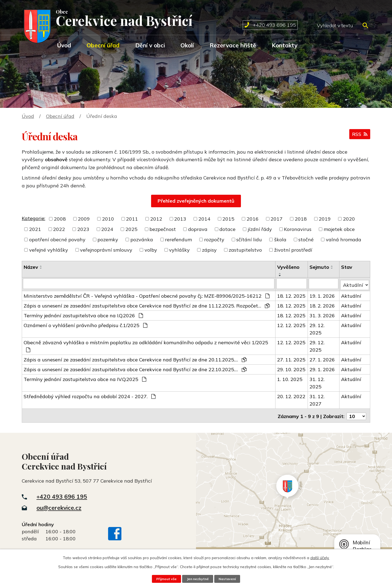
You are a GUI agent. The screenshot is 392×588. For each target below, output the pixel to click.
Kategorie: (33, 218)
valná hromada (344, 240)
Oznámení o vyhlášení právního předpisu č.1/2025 (85, 324)
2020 (349, 219)
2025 (131, 229)
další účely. (320, 558)
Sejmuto (320, 267)
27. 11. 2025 (292, 358)
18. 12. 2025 (292, 295)
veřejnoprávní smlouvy (106, 250)
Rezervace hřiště (233, 45)
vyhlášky (179, 250)
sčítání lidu (249, 240)
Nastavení (228, 579)
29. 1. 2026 (322, 368)
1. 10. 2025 (290, 378)
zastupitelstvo (245, 250)
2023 (83, 229)
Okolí (187, 45)
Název (31, 267)
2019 (325, 219)
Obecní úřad (103, 45)
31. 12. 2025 (317, 382)
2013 (180, 219)
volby (151, 250)
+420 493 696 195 (62, 494)
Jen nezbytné (198, 579)
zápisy (209, 250)
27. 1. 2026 (322, 358)
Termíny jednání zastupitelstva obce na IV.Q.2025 (85, 378)
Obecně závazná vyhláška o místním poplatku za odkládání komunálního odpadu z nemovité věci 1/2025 (146, 345)
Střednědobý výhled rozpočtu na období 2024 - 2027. (90, 395)
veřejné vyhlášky (49, 250)
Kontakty (284, 45)
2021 (35, 229)
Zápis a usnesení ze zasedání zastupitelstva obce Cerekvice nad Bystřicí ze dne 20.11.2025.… (135, 358)
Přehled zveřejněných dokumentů (196, 201)
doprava (198, 229)
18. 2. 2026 (322, 304)
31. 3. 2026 (322, 314)
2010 (108, 219)
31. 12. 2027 (317, 399)
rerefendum (178, 240)
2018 (301, 219)
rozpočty (214, 240)
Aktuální (351, 295)
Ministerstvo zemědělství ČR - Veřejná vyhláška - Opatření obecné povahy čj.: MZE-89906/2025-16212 (147, 295)
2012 (156, 219)
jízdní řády (260, 229)
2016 (253, 219)
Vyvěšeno (289, 267)
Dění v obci (150, 45)
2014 (204, 219)
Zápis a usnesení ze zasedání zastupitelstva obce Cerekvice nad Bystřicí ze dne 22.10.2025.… (135, 368)
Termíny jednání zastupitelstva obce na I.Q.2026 (83, 314)
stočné (306, 240)
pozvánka (142, 240)
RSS (359, 135)
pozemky (108, 240)
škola (280, 240)
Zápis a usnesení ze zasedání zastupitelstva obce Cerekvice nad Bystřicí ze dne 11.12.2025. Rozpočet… (147, 304)
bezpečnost (163, 229)
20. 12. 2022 (292, 395)
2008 (60, 219)
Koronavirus (298, 229)
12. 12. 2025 (292, 324)
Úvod (64, 45)
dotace (227, 229)
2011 (132, 219)
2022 (59, 229)
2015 (228, 219)
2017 (277, 219)
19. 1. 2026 (322, 295)
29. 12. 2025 (317, 328)
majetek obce (339, 229)
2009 (84, 219)
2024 (107, 229)
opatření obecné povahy (57, 240)
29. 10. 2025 (292, 368)
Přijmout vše (166, 579)
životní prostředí (293, 250)
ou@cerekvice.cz (59, 505)
